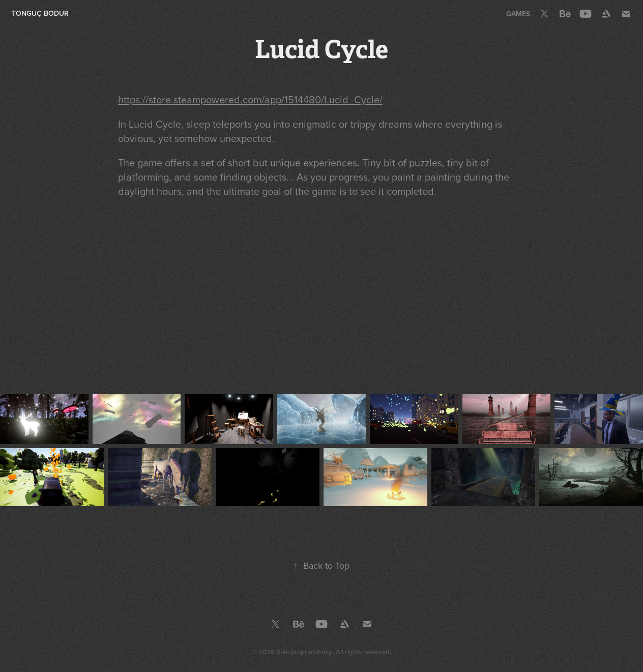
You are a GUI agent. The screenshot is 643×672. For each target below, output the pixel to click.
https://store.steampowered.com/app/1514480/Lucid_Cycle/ (250, 99)
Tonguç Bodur (40, 13)
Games (518, 14)
